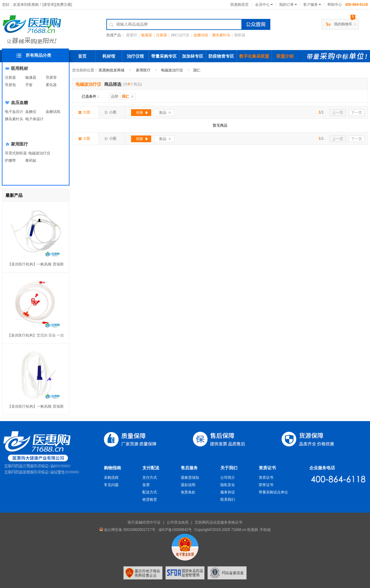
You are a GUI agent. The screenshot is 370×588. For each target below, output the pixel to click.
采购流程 (111, 478)
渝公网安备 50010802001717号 (127, 530)
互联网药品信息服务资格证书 (219, 522)
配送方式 (150, 492)
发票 (146, 485)
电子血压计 (14, 112)
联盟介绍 (285, 56)
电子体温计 (34, 119)
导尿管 (51, 78)
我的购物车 (343, 24)
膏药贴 (31, 161)
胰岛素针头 (221, 35)
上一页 (338, 113)
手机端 (265, 530)
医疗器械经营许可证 (144, 522)
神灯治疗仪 (180, 35)
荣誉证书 (266, 485)
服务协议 (228, 492)
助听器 (240, 35)
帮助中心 (335, 5)
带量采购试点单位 (273, 492)
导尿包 (10, 85)
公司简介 (228, 478)
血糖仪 (31, 112)
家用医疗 (20, 144)
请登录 (49, 5)
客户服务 (311, 5)
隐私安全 (228, 485)
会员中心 (262, 5)
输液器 (147, 35)
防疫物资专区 (221, 56)
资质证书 (267, 468)
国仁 (197, 70)
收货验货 (150, 500)
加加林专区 (193, 56)
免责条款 (188, 492)
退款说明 (188, 485)
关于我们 (229, 468)
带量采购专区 (164, 56)
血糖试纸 (201, 35)
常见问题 (111, 485)
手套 (29, 85)
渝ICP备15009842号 (175, 530)
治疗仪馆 (135, 56)
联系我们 (228, 500)
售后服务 (189, 468)
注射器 (162, 35)
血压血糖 (20, 103)
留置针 (132, 35)
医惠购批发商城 (112, 70)
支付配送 (151, 468)
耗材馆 (109, 56)
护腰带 (10, 161)
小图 (111, 112)
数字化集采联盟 (254, 56)
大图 (84, 112)
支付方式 (150, 478)
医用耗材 (20, 68)
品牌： (120, 96)
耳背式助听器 (16, 153)
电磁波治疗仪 (39, 153)
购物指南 (112, 468)
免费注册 (64, 5)
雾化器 (51, 85)
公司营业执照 (178, 522)
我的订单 (286, 5)
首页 (82, 56)
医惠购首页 (240, 5)
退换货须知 (190, 478)
